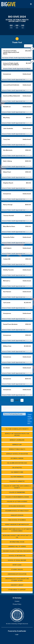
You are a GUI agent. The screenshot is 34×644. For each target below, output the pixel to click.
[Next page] (22, 400)
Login (17, 634)
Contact (17, 601)
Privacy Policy (17, 604)
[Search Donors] (28, 46)
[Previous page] (12, 400)
